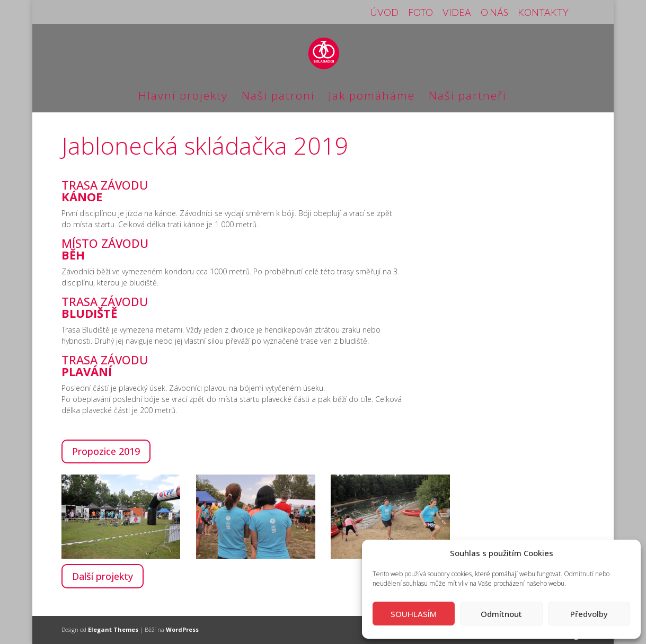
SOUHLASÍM (414, 614)
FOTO (421, 13)
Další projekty (103, 576)
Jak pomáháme (372, 97)
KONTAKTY (543, 13)
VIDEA (457, 13)
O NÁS (494, 13)
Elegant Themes (113, 629)
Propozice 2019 (106, 451)
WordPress (182, 629)
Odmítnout (501, 614)
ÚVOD (384, 13)
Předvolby (589, 614)
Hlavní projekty (183, 97)
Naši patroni (278, 97)
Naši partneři (468, 97)
